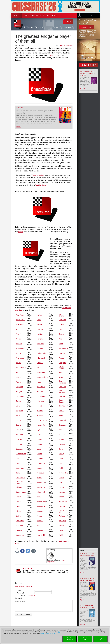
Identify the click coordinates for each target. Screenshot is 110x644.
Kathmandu (41, 396)
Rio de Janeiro (61, 368)
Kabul (39, 382)
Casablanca (20, 478)
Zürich (61, 535)
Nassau (40, 530)
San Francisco (62, 382)
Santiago (62, 396)
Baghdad (19, 387)
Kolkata (40, 415)
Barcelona (20, 396)
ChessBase (28, 568)
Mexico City (41, 487)
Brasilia (19, 430)
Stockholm (63, 444)
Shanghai (62, 420)
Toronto (62, 487)
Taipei (61, 459)
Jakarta (40, 368)
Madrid (40, 468)
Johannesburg (42, 377)
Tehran (61, 478)
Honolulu (40, 344)
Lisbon (39, 454)
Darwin (19, 497)
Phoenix (62, 353)
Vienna (61, 497)
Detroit (18, 506)
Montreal (40, 511)
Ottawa (61, 334)
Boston (19, 425)
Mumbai (40, 521)
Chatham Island (19, 482)
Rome (61, 377)
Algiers (19, 339)
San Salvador (62, 392)
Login (90, 15)
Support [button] (52, 15)
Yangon (62, 526)
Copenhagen (21, 492)
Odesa (61, 324)
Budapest (20, 449)
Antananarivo (21, 368)
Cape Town (20, 468)
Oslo (60, 329)
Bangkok (19, 392)
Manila (39, 478)
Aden (18, 329)
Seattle (61, 411)
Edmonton (20, 521)
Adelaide (19, 324)
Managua (40, 473)
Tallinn (61, 463)
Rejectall (85, 639)
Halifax (40, 315)
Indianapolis (41, 353)
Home (26, 15)
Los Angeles (42, 463)
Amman (19, 344)
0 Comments (68, 45)
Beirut (18, 406)
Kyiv (39, 430)
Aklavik (19, 334)
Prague (61, 358)
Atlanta (19, 382)
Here (59, 632)
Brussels (19, 439)
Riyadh (61, 372)
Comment (19, 598)
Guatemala (20, 535)
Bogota (19, 420)
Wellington (63, 516)
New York (62, 320)
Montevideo (41, 502)
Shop (16, 15)
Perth (61, 344)
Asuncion (19, 372)
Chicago (19, 487)
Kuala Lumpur (42, 420)
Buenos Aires (21, 454)
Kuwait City (41, 425)
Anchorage (20, 358)
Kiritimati (40, 411)
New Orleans (62, 315)
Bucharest (20, 444)
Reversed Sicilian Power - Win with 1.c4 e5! (88, 73)
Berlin (18, 415)
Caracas (19, 473)
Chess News (34, 27)
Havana (40, 329)
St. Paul (62, 439)
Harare (40, 324)
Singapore (63, 425)
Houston (40, 348)
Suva (61, 449)
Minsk (39, 497)
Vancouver (63, 492)
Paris (61, 339)
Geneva (19, 530)
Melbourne (41, 482)
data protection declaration (48, 634)
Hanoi (39, 320)
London (40, 459)
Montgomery (42, 506)
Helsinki (40, 334)
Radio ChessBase (38, 175)
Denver (19, 502)
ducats (21, 232)
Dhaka (18, 511)
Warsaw (62, 506)
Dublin (18, 516)
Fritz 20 (20, 108)
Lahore (40, 444)
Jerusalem (41, 372)
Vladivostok (63, 502)
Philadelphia (63, 348)
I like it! (61, 45)
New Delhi (41, 535)
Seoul (61, 415)
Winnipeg (62, 521)
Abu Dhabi (20, 315)
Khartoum (41, 401)
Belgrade (19, 411)
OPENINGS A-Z (38, 15)
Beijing (19, 401)
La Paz (40, 435)
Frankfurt (19, 526)
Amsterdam (20, 348)
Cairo (18, 459)
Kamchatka (41, 387)
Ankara (19, 363)
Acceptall (100, 639)
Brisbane (19, 435)
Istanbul (40, 363)
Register (32, 595)
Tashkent (62, 468)
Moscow (40, 516)
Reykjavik (62, 363)
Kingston (40, 406)
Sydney (62, 454)
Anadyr (19, 353)
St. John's (62, 435)
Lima (39, 449)
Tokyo (61, 482)
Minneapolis (41, 492)
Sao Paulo (63, 406)
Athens (19, 377)
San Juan (62, 387)
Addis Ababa (21, 320)
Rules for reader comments (24, 586)
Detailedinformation (70, 639)
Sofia (61, 430)
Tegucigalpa (63, 473)
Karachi (40, 392)
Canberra (19, 463)
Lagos (39, 439)
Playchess (51, 55)
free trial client (40, 185)
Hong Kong (41, 339)
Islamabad (41, 358)
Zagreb (61, 530)
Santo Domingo (62, 401)
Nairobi (40, 526)
